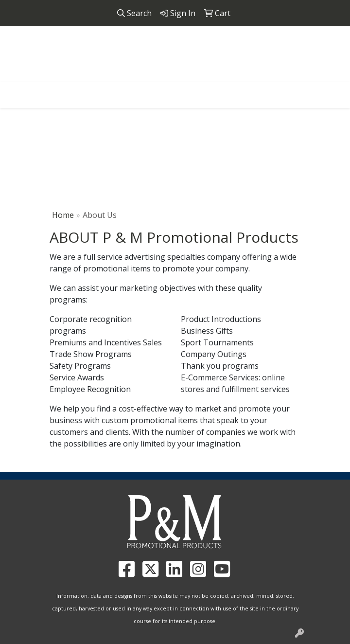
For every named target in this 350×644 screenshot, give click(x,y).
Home (63, 215)
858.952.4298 (117, 76)
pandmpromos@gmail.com (203, 76)
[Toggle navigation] (15, 92)
